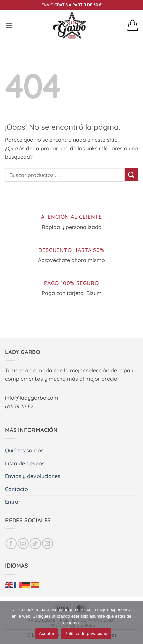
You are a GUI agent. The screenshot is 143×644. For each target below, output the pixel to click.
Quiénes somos (24, 450)
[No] (134, 625)
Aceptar (47, 633)
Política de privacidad (86, 633)
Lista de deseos (25, 463)
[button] (9, 25)
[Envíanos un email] (47, 544)
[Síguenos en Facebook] (11, 544)
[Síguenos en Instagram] (23, 544)
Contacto (17, 489)
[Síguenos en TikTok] (35, 544)
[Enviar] (131, 175)
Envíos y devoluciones (33, 476)
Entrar (13, 502)
